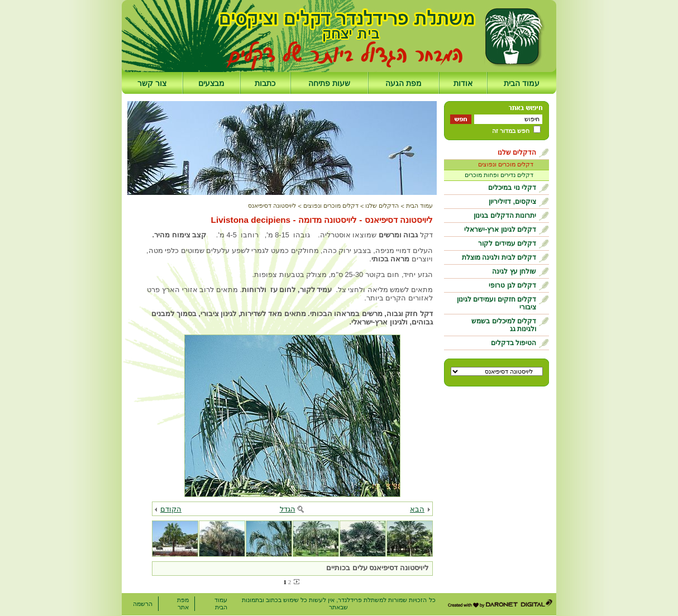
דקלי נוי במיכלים (512, 188)
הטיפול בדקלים (514, 343)
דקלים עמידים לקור (507, 243)
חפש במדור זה (511, 131)
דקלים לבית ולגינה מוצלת (499, 257)
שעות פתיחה (329, 83)
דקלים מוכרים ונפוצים (506, 164)
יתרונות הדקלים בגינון (505, 216)
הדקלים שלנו (517, 152)
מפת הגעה (404, 83)
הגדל (288, 509)
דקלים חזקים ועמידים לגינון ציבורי (496, 303)
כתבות (265, 83)
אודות (463, 83)
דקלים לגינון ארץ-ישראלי (500, 230)
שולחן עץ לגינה (514, 271)
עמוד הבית (522, 83)
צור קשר (152, 83)
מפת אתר (183, 603)
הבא (417, 509)
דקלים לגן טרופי (512, 285)
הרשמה (143, 604)
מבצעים (211, 83)
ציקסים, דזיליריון (512, 202)
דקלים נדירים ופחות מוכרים (499, 175)
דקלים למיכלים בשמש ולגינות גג (504, 325)
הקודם (171, 509)
